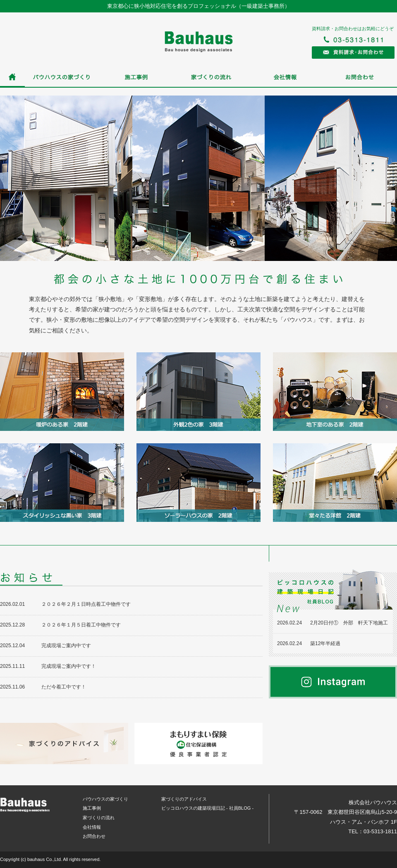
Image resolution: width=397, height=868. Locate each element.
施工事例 (136, 78)
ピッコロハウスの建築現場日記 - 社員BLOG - (207, 808)
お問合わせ (360, 78)
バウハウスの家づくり (62, 78)
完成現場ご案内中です (66, 646)
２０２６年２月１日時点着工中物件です (86, 604)
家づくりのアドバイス (184, 799)
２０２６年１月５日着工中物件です (81, 625)
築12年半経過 (325, 643)
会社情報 (285, 78)
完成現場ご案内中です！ (69, 666)
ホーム (12, 78)
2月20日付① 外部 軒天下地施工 (349, 623)
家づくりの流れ (211, 78)
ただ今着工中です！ (64, 687)
